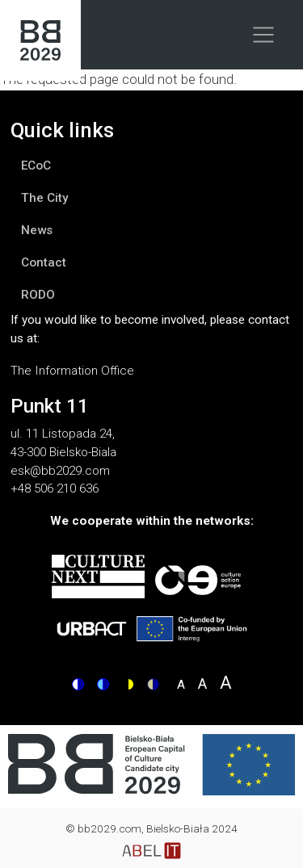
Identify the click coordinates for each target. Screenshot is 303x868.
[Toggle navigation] (264, 35)
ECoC (36, 166)
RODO (38, 295)
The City (44, 198)
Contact (44, 262)
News (37, 230)
